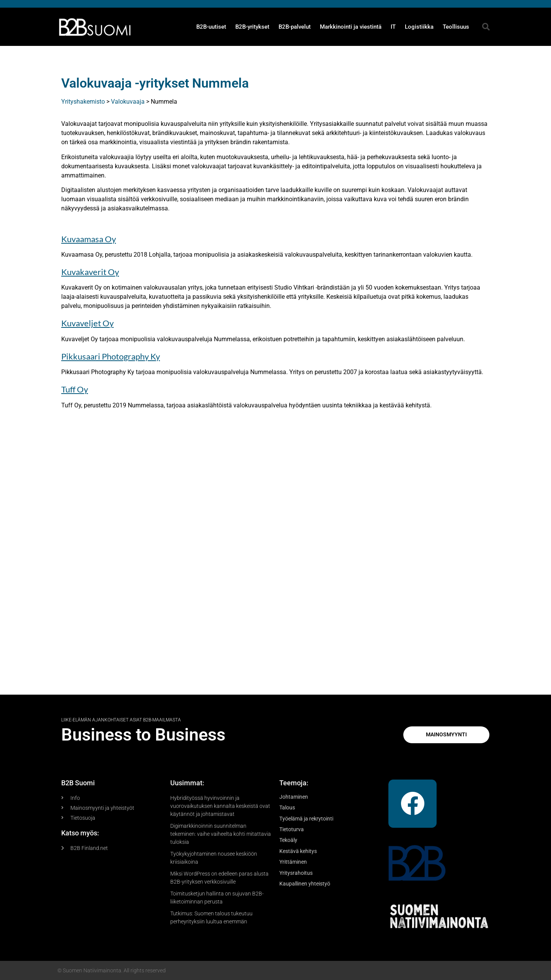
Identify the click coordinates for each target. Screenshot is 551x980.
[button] (486, 27)
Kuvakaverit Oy (90, 272)
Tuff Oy (75, 389)
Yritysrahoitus (296, 873)
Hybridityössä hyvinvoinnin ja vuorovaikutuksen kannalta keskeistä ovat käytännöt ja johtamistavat (220, 806)
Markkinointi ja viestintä (351, 27)
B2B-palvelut (295, 27)
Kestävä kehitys (298, 851)
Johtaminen (294, 797)
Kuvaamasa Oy (89, 239)
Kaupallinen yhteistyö (305, 884)
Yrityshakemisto (83, 102)
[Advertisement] (275, 557)
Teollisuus (456, 27)
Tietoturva (292, 829)
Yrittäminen (293, 862)
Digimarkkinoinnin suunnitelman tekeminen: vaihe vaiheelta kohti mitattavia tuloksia (221, 834)
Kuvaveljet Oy (87, 323)
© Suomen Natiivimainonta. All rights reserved (112, 970)
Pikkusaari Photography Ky (111, 356)
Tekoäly (288, 840)
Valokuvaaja (128, 102)
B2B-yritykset (252, 27)
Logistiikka (419, 27)
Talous (287, 807)
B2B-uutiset (211, 27)
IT (393, 27)
